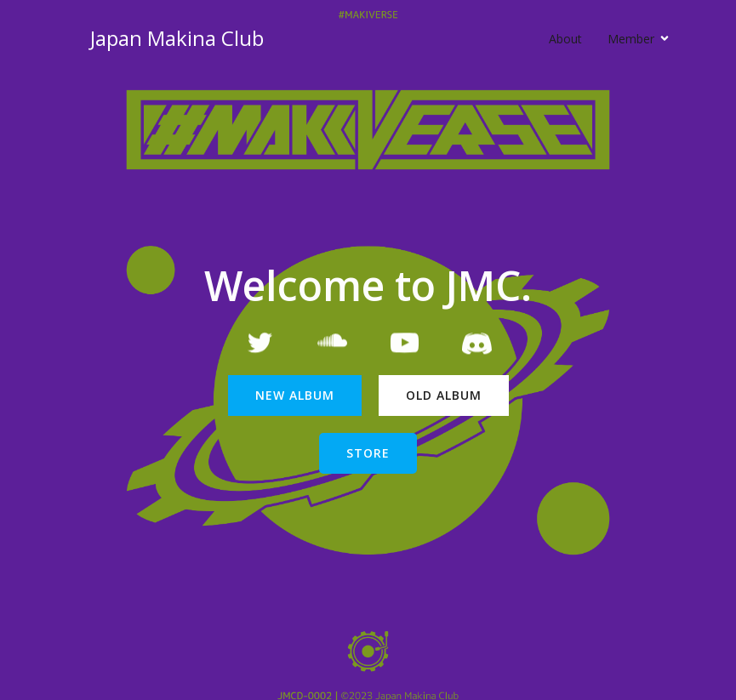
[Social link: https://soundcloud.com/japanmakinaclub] (332, 345)
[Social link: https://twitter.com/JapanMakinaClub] (260, 345)
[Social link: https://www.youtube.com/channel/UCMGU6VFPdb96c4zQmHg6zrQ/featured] (405, 345)
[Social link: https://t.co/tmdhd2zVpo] (477, 345)
